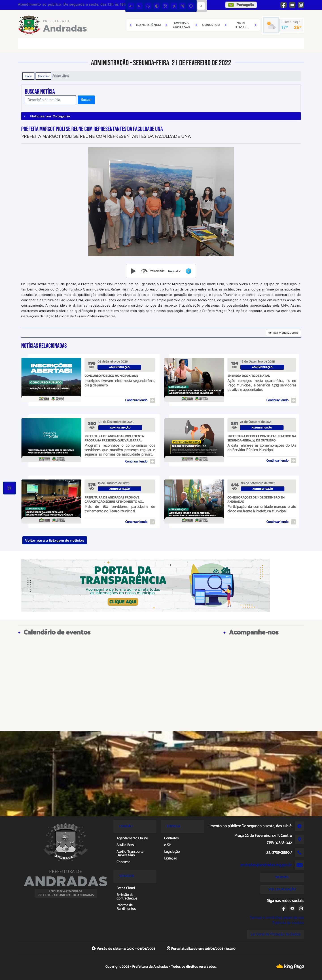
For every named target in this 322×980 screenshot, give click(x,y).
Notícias (43, 76)
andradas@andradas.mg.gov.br (266, 865)
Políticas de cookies (288, 923)
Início (28, 76)
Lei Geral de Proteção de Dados (276, 934)
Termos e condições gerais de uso (277, 917)
